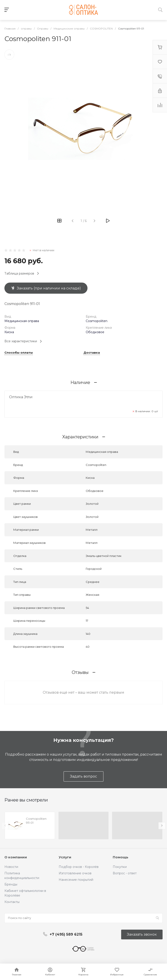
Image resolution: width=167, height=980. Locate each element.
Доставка (92, 353)
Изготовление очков (75, 873)
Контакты (12, 902)
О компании (16, 857)
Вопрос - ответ (125, 873)
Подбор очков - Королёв (79, 867)
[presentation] (5, 826)
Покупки (120, 867)
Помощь (120, 857)
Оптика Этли (21, 397)
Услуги (65, 857)
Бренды (11, 884)
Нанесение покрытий (76, 880)
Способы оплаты (19, 353)
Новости (11, 867)
